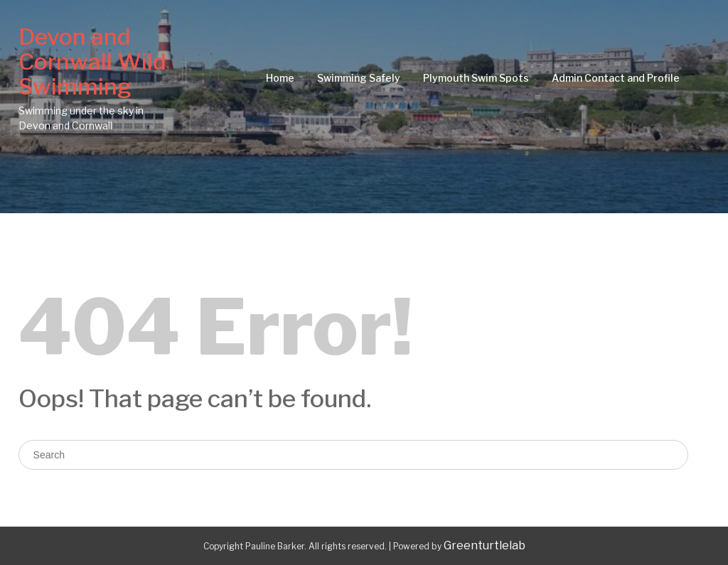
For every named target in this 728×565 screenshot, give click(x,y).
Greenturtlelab (485, 545)
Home (280, 78)
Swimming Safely (359, 78)
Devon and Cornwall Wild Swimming (92, 61)
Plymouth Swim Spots (476, 78)
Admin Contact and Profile (616, 78)
